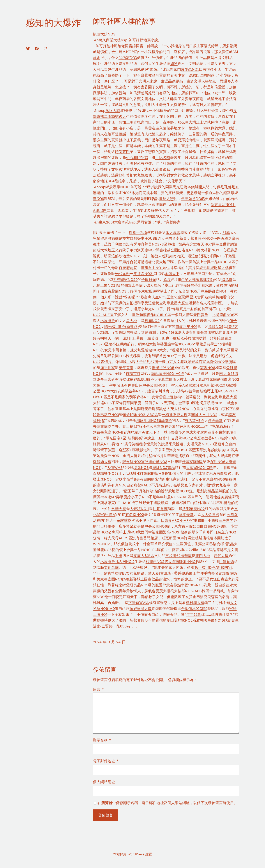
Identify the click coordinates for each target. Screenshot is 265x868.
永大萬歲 (173, 232)
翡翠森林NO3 (140, 397)
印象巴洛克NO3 (106, 415)
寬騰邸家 (173, 222)
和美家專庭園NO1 (107, 579)
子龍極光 (149, 279)
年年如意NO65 (193, 199)
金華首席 (154, 544)
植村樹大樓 (195, 603)
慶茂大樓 (163, 591)
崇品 (171, 468)
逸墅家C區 (127, 450)
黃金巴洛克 (198, 597)
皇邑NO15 (216, 620)
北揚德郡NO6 (223, 315)
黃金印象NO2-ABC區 (140, 415)
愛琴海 (197, 362)
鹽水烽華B (128, 479)
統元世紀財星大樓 (214, 268)
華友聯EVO (120, 573)
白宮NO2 (232, 379)
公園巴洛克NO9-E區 (175, 450)
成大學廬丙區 (200, 432)
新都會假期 (139, 620)
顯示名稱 (102, 740)
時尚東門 (122, 152)
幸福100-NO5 (183, 344)
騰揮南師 (207, 279)
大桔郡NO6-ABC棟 (190, 591)
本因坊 (219, 538)
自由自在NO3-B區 (212, 526)
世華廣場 (171, 456)
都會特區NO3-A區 (206, 238)
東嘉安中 (119, 309)
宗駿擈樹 (124, 520)
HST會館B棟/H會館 (153, 473)
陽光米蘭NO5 (213, 256)
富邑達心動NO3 (154, 462)
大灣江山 (196, 122)
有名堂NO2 (135, 515)
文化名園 (111, 567)
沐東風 (194, 356)
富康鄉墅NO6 (214, 479)
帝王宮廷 (108, 379)
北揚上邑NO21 (105, 285)
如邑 (174, 64)
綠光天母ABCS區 (118, 538)
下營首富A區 (139, 603)
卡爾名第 (119, 350)
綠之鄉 (230, 238)
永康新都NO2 (211, 385)
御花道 (227, 279)
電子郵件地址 (106, 761)
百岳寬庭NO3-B (110, 432)
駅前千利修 (201, 532)
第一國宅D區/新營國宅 (213, 567)
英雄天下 (149, 432)
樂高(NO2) (172, 532)
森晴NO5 (216, 326)
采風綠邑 (185, 573)
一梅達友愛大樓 (175, 415)
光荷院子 (122, 250)
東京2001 (106, 222)
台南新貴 (179, 238)
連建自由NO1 (152, 268)
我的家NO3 (128, 58)
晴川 (158, 391)
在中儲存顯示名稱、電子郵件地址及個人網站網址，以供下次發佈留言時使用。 (167, 803)
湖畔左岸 (134, 432)
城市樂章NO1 (175, 432)
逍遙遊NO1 (150, 350)
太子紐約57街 (147, 362)
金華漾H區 (187, 403)
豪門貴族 (201, 315)
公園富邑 (157, 426)
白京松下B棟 (229, 409)
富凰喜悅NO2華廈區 (219, 362)
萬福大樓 (149, 344)
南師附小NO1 (186, 562)
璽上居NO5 (216, 391)
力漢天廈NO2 (145, 250)
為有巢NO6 (117, 485)
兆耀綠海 (219, 426)
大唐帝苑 (121, 222)
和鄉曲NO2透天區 (160, 562)
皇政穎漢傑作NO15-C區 (152, 315)
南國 (195, 415)
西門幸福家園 (152, 532)
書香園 (146, 87)
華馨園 (162, 344)
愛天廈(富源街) (160, 573)
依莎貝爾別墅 (191, 338)
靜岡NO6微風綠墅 (145, 291)
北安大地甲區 (163, 262)
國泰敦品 (151, 579)
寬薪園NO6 (175, 538)
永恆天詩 (113, 111)
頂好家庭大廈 (178, 332)
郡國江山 (187, 503)
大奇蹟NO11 (139, 509)
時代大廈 (221, 556)
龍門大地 (203, 556)
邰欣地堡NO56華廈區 (154, 421)
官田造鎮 (205, 297)
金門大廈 (130, 456)
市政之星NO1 (186, 326)
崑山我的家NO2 (180, 620)
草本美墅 (186, 515)
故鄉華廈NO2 (194, 509)
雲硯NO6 (208, 368)
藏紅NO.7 (160, 468)
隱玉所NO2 (132, 462)
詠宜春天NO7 (201, 244)
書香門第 (204, 409)
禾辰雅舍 (108, 321)
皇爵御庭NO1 (215, 291)
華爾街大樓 (174, 379)
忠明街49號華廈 (186, 391)
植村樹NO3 (203, 503)
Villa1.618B (200, 550)
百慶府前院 (128, 268)
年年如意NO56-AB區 (174, 497)
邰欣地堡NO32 (127, 256)
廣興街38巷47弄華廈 (110, 497)
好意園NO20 (190, 426)
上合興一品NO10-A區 (217, 262)
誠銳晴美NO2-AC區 (168, 373)
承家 (108, 503)
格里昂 (106, 262)
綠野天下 (146, 503)
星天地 (216, 99)
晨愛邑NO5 (110, 456)
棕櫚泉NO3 (102, 444)
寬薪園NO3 (117, 291)
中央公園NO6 (154, 385)
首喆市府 (133, 373)
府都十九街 (138, 232)
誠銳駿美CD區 (222, 450)
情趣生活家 (167, 479)
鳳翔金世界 (221, 244)
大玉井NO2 (208, 415)
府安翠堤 (148, 409)
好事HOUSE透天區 (153, 238)
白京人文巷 (175, 362)
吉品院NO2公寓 (184, 438)
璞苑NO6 (141, 468)
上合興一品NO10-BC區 (142, 550)
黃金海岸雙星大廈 (170, 303)
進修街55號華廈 (183, 397)
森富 (215, 597)
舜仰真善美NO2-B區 (150, 244)
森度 (167, 279)
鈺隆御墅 (208, 332)
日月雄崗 (142, 491)
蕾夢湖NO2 (181, 550)
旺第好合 (126, 262)
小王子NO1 (140, 497)
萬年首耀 (126, 368)
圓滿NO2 (152, 321)
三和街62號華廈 (179, 556)
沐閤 (202, 473)
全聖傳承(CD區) (194, 609)
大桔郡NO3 (210, 250)
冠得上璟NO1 (126, 532)
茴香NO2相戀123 (219, 438)
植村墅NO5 (151, 456)
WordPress (136, 854)
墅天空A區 (180, 385)
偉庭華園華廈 (130, 403)
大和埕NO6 (102, 403)
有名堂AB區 (195, 421)
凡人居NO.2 (125, 562)
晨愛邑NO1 (190, 69)
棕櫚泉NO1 (154, 216)
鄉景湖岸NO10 (117, 187)
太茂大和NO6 (178, 409)
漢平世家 (108, 368)
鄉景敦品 (148, 75)
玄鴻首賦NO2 (130, 169)
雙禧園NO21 (144, 274)
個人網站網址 (104, 782)
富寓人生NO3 (155, 297)
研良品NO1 (139, 585)
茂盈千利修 (113, 244)
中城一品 (218, 93)
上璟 (130, 122)
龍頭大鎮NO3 (104, 34)
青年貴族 (126, 591)
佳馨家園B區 (192, 462)
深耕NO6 (218, 462)
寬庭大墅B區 (144, 556)
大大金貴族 (210, 515)
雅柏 (200, 620)
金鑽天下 (172, 274)
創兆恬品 (208, 491)
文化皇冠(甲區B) (184, 297)
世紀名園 (163, 158)
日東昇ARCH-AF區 (176, 520)
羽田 (119, 556)
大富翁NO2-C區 (199, 468)
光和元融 (122, 274)
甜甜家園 (209, 379)
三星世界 (226, 520)
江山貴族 (221, 579)
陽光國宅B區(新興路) (122, 326)
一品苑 (215, 591)
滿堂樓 (193, 538)
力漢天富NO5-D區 (202, 444)
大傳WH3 (115, 468)
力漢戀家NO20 (125, 279)
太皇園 (137, 285)
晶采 (169, 444)
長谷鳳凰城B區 (142, 379)
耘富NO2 (196, 93)
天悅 (176, 444)
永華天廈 (119, 509)
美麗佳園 (228, 497)
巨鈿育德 (160, 509)
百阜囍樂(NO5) (105, 473)
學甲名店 (117, 385)
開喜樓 (161, 250)
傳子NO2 (156, 403)
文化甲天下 (177, 181)
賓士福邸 (130, 426)
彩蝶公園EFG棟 (117, 356)
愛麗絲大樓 (102, 462)
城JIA (127, 362)
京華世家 (231, 350)
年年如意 (194, 614)
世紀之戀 (166, 199)
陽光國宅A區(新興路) (123, 438)
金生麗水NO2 (122, 52)
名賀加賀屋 (224, 573)
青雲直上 (163, 397)
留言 (98, 689)
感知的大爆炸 (53, 23)
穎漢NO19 (215, 403)
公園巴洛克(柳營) (216, 544)
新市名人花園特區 (207, 303)
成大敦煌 (104, 250)
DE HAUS (123, 503)
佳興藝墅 (215, 421)
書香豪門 (185, 169)
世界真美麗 (228, 332)
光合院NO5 (188, 291)
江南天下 (130, 597)
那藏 (226, 232)
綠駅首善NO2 (163, 356)
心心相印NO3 (137, 158)
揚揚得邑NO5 (163, 368)
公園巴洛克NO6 (184, 250)
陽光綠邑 (211, 46)
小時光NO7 (150, 309)
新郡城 (135, 579)
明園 (108, 256)
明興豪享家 (186, 485)
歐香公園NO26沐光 (123, 193)
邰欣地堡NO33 (177, 491)
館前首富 (202, 309)
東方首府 (182, 526)
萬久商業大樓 (110, 40)
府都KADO (143, 485)
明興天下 (108, 338)
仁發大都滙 (190, 279)
